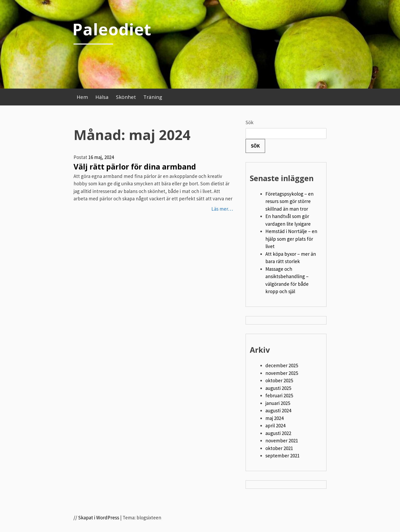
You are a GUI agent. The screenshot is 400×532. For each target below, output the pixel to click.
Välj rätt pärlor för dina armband (135, 167)
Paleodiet (112, 29)
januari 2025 (278, 403)
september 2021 (282, 456)
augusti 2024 (278, 410)
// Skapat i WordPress (96, 518)
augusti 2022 (278, 433)
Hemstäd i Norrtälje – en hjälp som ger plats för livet (291, 239)
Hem (82, 97)
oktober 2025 (279, 380)
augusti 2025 (278, 388)
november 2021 (282, 441)
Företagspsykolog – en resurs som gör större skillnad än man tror (289, 201)
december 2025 (282, 365)
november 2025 (282, 373)
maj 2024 (274, 418)
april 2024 (275, 425)
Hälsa (102, 97)
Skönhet (126, 97)
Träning (153, 97)
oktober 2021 (279, 448)
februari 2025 (279, 395)
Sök (250, 122)
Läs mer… (222, 209)
